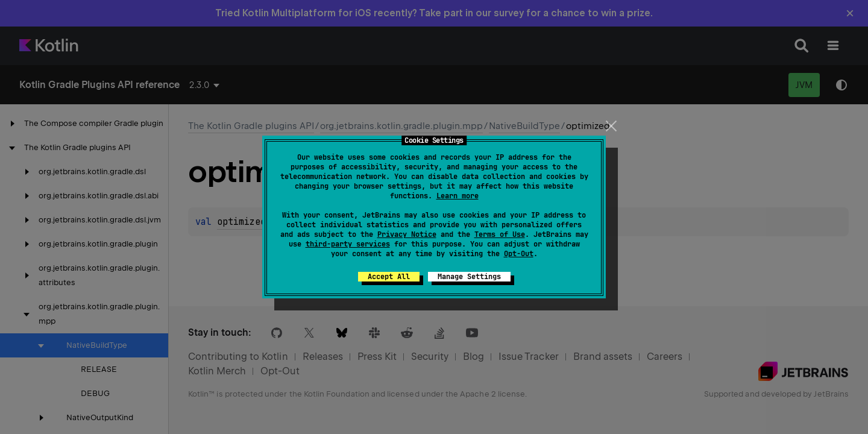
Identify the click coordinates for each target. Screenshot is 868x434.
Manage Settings (469, 277)
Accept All (389, 277)
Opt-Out (519, 254)
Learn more (458, 196)
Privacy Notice (407, 234)
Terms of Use (500, 234)
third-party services (348, 244)
